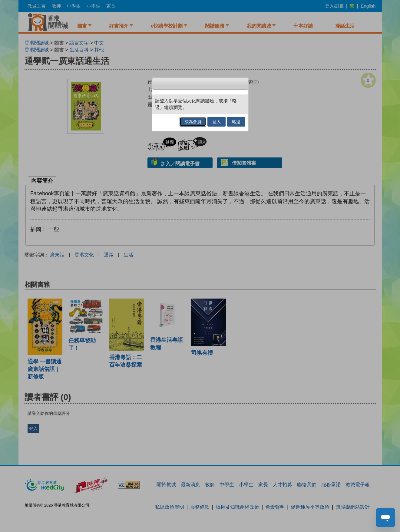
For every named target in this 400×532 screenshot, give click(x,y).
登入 (217, 122)
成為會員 (193, 122)
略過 (236, 122)
